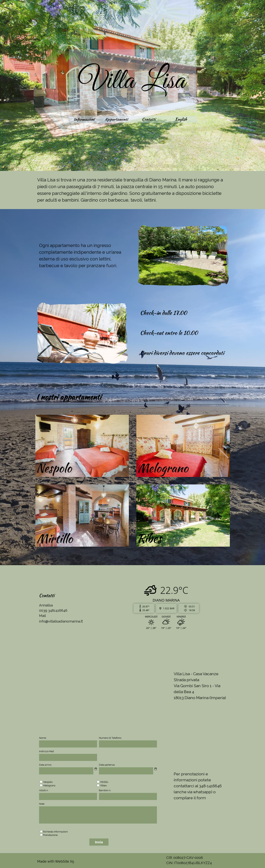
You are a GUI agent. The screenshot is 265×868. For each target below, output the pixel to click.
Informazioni (84, 119)
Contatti (149, 119)
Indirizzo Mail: (47, 751)
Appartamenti (116, 119)
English (181, 119)
